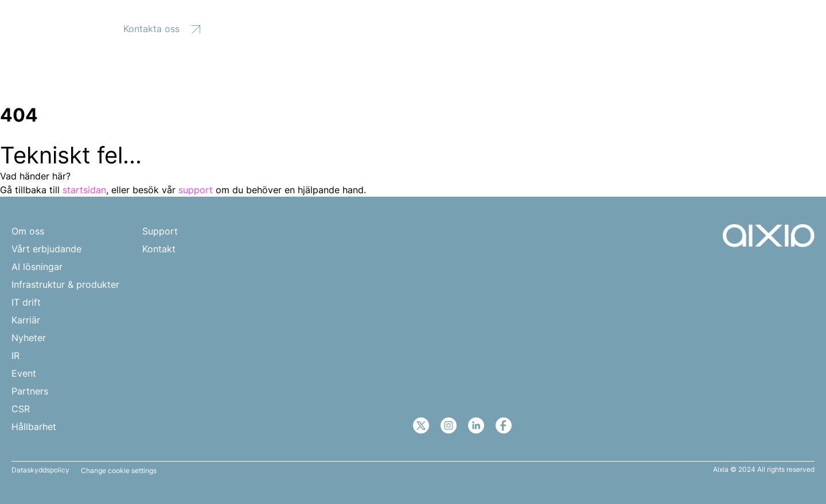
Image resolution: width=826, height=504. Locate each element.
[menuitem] (755, 27)
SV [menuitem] (749, 28)
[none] (755, 27)
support (196, 190)
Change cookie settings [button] (119, 471)
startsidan (84, 190)
